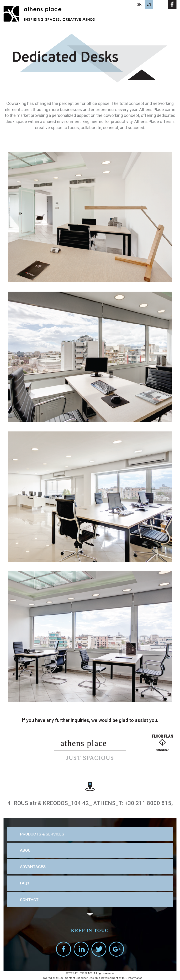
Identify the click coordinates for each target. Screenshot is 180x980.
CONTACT (29, 900)
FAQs (25, 883)
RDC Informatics (132, 978)
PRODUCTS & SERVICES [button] (42, 834)
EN (149, 4)
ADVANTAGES (33, 867)
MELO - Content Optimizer (72, 978)
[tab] (90, 834)
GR (139, 4)
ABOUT (27, 850)
